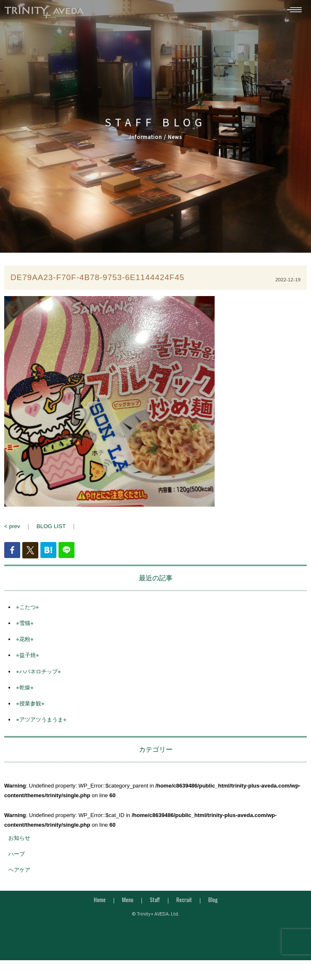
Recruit (184, 904)
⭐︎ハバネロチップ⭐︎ (39, 675)
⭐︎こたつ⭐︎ (28, 611)
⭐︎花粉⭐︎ (25, 643)
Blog (213, 904)
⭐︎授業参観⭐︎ (30, 707)
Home (100, 904)
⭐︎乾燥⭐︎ (25, 691)
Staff (155, 904)
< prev (12, 530)
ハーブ (17, 858)
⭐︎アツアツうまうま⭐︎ (41, 724)
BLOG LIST (50, 530)
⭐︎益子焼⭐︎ (28, 659)
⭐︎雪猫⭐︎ (25, 627)
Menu (128, 904)
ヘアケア (19, 874)
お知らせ (19, 842)
